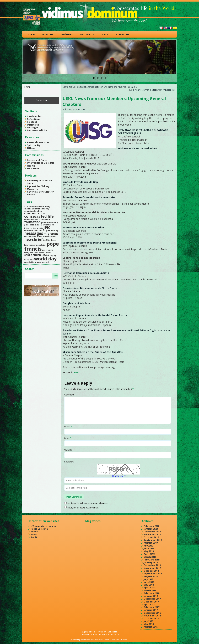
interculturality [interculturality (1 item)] (47, 225)
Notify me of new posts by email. (83, 508)
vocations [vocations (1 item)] (29, 260)
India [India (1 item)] (37, 225)
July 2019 (148, 546)
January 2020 (151, 529)
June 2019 (149, 548)
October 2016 (151, 618)
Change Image (119, 476)
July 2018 (148, 579)
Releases (32, 122)
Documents (87, 34)
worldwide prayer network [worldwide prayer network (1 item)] (37, 262)
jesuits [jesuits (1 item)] (40, 228)
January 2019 (151, 562)
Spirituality (34, 145)
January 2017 (151, 610)
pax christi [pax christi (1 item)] (41, 245)
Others (31, 148)
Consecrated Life (37, 130)
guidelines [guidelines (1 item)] (29, 225)
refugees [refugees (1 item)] (29, 253)
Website (68, 450)
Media (105, 34)
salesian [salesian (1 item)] (43, 253)
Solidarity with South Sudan (39, 182)
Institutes (67, 34)
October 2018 (151, 571)
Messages (33, 127)
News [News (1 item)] (54, 237)
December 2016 (152, 613)
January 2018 (151, 596)
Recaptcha (69, 462)
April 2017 (149, 604)
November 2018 (152, 568)
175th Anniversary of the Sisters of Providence (151, 90)
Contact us (123, 34)
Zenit (34, 537)
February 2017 (151, 607)
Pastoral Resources (38, 142)
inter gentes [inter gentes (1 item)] (30, 228)
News (77, 372)
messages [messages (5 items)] (34, 233)
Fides (34, 534)
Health (31, 166)
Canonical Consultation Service (41, 193)
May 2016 (149, 624)
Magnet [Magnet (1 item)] (46, 230)
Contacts (112, 632)
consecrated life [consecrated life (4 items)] (39, 216)
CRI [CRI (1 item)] (39, 219)
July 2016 (148, 621)
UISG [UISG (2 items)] (45, 255)
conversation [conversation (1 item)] (31, 219)
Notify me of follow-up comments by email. (88, 503)
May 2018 (149, 585)
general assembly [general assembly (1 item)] (50, 222)
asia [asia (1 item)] (26, 207)
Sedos (34, 532)
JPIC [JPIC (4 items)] (47, 228)
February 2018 (151, 593)
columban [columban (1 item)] (29, 211)
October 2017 (151, 602)
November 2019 (152, 534)
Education (33, 168)
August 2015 (151, 627)
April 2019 (149, 554)
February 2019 (151, 560)
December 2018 (152, 565)
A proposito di (89, 632)
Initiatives (33, 125)
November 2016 (152, 616)
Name (68, 427)
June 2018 (149, 582)
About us (48, 34)
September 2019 (153, 540)
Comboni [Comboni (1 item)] (38, 211)
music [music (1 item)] (40, 237)
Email (27, 87)
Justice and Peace (37, 160)
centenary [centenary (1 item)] (45, 207)
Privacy (102, 632)
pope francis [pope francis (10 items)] (42, 246)
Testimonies (34, 116)
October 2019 (151, 537)
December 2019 (152, 532)
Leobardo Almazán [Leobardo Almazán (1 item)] (33, 230)
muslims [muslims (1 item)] (47, 237)
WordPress (85, 639)
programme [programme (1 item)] (48, 250)
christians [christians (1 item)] (29, 209)
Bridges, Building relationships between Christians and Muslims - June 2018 (101, 87)
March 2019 (150, 557)
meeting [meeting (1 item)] (55, 230)
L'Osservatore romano (44, 526)
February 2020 (151, 526)
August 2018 (151, 576)
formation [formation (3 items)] (32, 222)
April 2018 (149, 588)
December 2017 (152, 599)
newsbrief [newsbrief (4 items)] (33, 239)
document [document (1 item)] (46, 219)
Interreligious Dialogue (41, 163)
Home (31, 34)
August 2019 (151, 543)
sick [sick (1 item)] (49, 253)
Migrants (32, 189)
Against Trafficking (38, 186)
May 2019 (149, 551)
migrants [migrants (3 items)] (51, 234)
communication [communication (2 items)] (35, 213)
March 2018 (150, 590)
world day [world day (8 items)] (45, 259)
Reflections (34, 119)
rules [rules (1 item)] (36, 253)
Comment (69, 395)
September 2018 (153, 574)
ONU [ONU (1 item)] (45, 240)
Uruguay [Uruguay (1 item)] (52, 255)
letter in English (149, 330)
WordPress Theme (102, 639)
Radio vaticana (39, 529)
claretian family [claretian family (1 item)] (42, 209)
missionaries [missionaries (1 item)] (30, 237)
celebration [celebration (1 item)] (34, 207)
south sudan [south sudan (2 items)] (33, 255)
